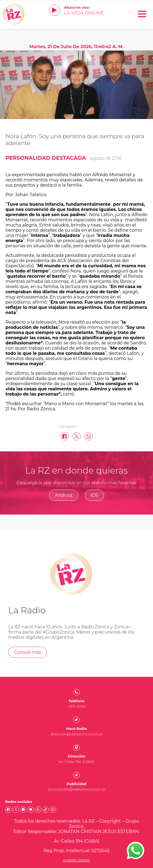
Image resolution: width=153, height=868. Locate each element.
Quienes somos (76, 860)
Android (64, 495)
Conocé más (28, 652)
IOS (94, 495)
